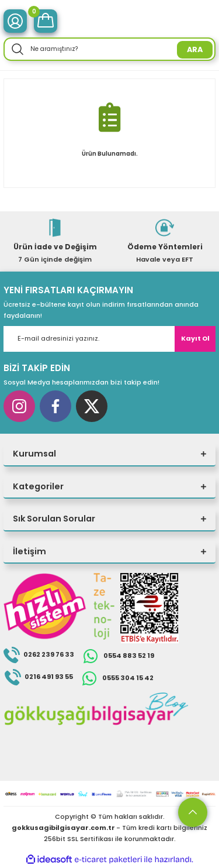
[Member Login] (15, 21)
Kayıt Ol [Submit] (195, 338)
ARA (195, 49)
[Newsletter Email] (109, 339)
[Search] (109, 49)
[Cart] (46, 21)
